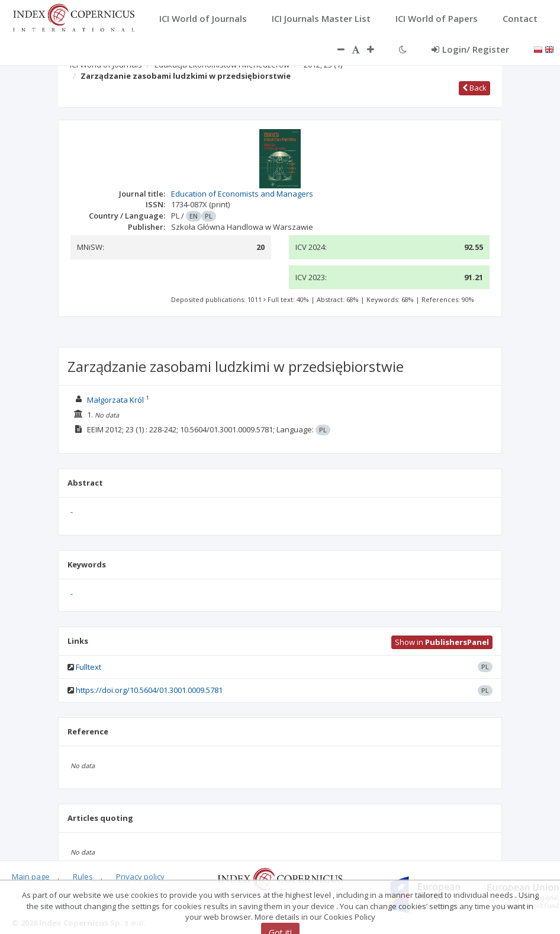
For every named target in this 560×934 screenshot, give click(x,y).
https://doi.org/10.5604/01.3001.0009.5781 (149, 690)
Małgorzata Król (115, 400)
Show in (442, 642)
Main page (31, 877)
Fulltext (88, 667)
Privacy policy (140, 877)
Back (474, 88)
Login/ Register (470, 49)
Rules (83, 877)
